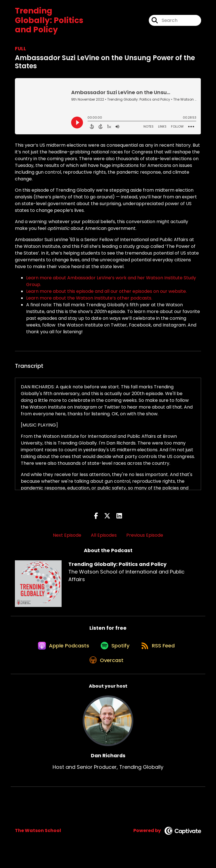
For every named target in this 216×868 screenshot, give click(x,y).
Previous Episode (145, 535)
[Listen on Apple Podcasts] (59, 651)
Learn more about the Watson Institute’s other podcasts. (90, 298)
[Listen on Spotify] (114, 651)
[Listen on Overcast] (105, 671)
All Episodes (104, 535)
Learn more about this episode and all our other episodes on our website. (107, 291)
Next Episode (67, 535)
